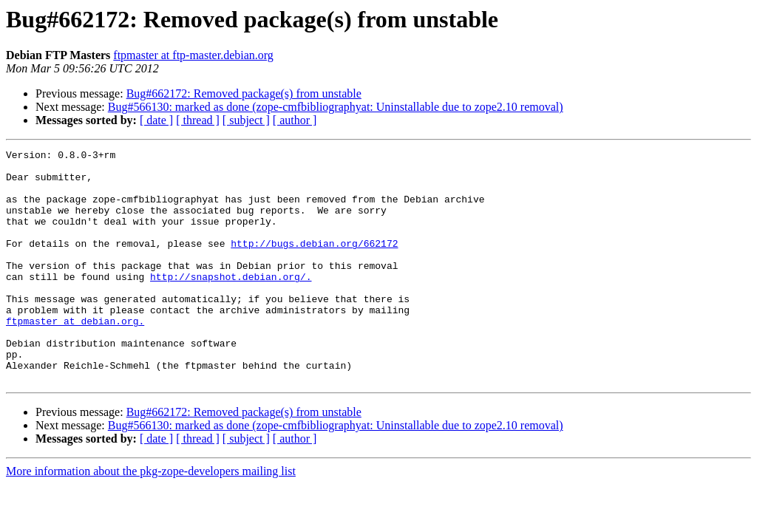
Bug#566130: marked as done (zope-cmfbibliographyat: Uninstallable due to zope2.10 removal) (336, 107)
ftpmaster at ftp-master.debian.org (193, 55)
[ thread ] (198, 120)
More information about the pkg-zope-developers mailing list (151, 518)
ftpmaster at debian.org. (75, 356)
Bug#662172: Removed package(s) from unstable (244, 93)
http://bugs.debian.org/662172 (314, 263)
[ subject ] (246, 120)
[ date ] (156, 120)
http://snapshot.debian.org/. (231, 303)
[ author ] (295, 120)
